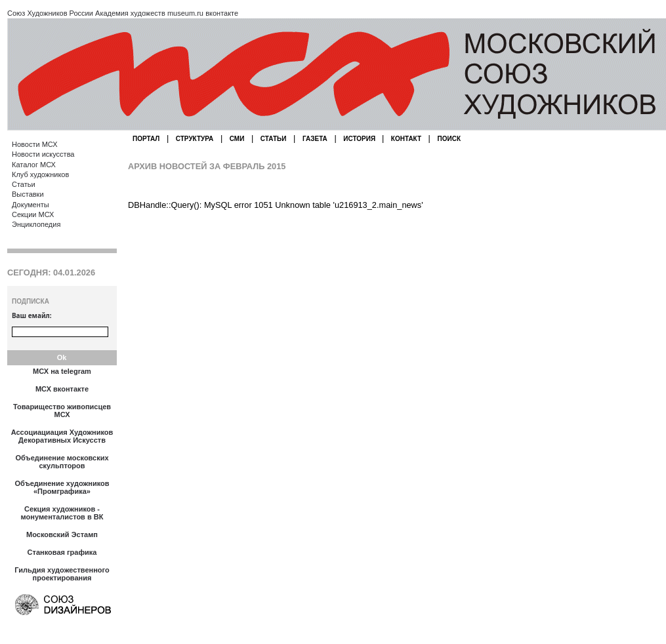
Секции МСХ (33, 214)
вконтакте (222, 13)
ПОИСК (449, 139)
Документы (31, 205)
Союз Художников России (50, 13)
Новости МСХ (34, 144)
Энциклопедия (36, 224)
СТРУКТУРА (195, 139)
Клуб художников (40, 174)
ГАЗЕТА (315, 139)
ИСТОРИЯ (360, 139)
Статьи (24, 184)
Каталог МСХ (34, 165)
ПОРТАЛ (146, 139)
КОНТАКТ (406, 139)
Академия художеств (130, 13)
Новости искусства (43, 154)
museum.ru (185, 13)
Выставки (28, 194)
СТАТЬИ (274, 139)
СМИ (237, 139)
